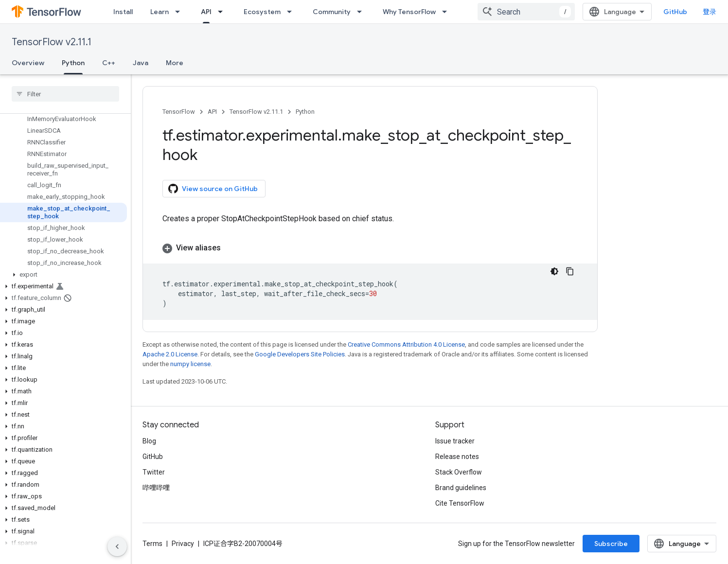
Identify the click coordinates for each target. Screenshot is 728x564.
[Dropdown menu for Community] (362, 12)
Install (123, 12)
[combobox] (526, 12)
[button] (63, 275)
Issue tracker (455, 441)
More (175, 63)
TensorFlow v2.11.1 (52, 42)
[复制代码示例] (570, 271)
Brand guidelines (461, 488)
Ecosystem (262, 12)
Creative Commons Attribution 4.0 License (406, 344)
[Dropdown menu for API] (223, 12)
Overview (28, 63)
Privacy (183, 544)
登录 (710, 12)
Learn (160, 12)
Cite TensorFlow (460, 503)
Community (332, 12)
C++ (109, 63)
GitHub (675, 12)
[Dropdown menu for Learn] (180, 12)
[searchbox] (65, 94)
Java (141, 63)
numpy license (190, 364)
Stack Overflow (459, 472)
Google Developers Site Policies (300, 354)
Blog (149, 441)
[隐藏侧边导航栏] (117, 546)
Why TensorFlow (409, 12)
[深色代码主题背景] (554, 271)
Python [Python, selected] (73, 63)
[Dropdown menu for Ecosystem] (292, 12)
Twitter (154, 472)
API (212, 112)
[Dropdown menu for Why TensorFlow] (447, 12)
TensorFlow (179, 112)
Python (305, 112)
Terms (152, 544)
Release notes (457, 457)
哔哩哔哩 (156, 488)
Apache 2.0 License (170, 354)
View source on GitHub (213, 189)
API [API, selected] (206, 12)
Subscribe (611, 544)
